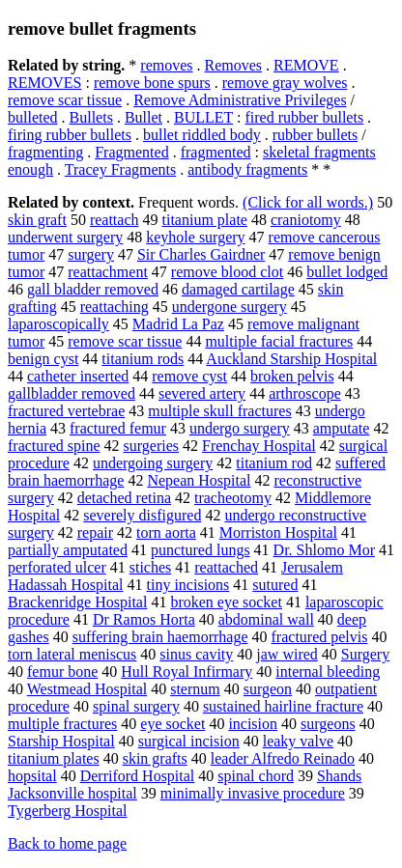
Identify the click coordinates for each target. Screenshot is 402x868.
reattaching (115, 307)
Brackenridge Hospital (77, 602)
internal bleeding (328, 672)
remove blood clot (227, 272)
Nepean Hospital (199, 480)
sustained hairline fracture (283, 706)
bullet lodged (347, 272)
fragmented (216, 152)
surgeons (328, 724)
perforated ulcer (57, 567)
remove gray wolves (285, 83)
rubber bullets (315, 135)
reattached (226, 567)
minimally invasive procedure (253, 793)
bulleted (33, 117)
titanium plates (54, 758)
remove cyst (189, 376)
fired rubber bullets (304, 117)
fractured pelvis (320, 637)
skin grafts (155, 758)
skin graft (37, 220)
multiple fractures (62, 724)
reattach (115, 220)
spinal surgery (136, 706)
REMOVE (306, 65)
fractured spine (54, 446)
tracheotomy (233, 498)
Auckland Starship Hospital (291, 359)
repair (95, 532)
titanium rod (274, 463)
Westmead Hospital (87, 689)
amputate (342, 428)
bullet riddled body (202, 135)
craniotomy (306, 220)
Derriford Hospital (138, 776)
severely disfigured (142, 515)
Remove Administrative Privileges (240, 100)
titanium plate (205, 220)
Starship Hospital (61, 741)
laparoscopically (58, 324)
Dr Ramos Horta (144, 619)
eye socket (172, 724)
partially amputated (68, 550)
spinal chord (256, 776)
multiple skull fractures (219, 411)
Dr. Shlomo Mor (324, 550)
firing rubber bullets (70, 135)
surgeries (151, 446)
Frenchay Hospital (259, 446)
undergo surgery (240, 428)
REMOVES (44, 83)
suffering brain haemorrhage (160, 637)
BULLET (203, 117)
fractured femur (118, 428)
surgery (91, 254)
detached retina (124, 498)
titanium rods (143, 359)
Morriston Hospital (278, 532)
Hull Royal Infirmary (187, 672)
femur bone (62, 672)
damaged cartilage (238, 289)
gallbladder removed (72, 393)
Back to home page (67, 843)
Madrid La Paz (178, 324)
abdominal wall (266, 619)
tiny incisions (188, 585)
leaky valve (298, 741)
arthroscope (305, 393)
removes (166, 65)
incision (253, 724)
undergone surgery (230, 307)
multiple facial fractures (279, 341)
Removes (234, 65)
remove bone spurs (152, 83)
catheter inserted (78, 376)
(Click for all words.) (308, 202)
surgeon (268, 689)
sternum (195, 689)
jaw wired (287, 654)
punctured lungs (201, 550)
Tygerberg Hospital (67, 811)
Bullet (144, 117)
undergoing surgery (153, 463)
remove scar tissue (65, 100)
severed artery (202, 393)
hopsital (32, 776)
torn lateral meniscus (72, 654)
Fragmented (131, 152)
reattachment (108, 272)
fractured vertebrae (66, 411)
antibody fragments (247, 169)
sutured (275, 585)
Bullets (91, 117)
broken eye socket (226, 602)
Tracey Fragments (120, 169)
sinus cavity (196, 654)
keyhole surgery (195, 237)
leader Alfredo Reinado (283, 758)
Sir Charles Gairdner (201, 254)
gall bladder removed (93, 289)
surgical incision (189, 741)
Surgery (365, 654)
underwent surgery (65, 237)
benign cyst (43, 359)
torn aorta (166, 532)
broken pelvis (292, 376)
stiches (151, 567)
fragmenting (45, 152)
